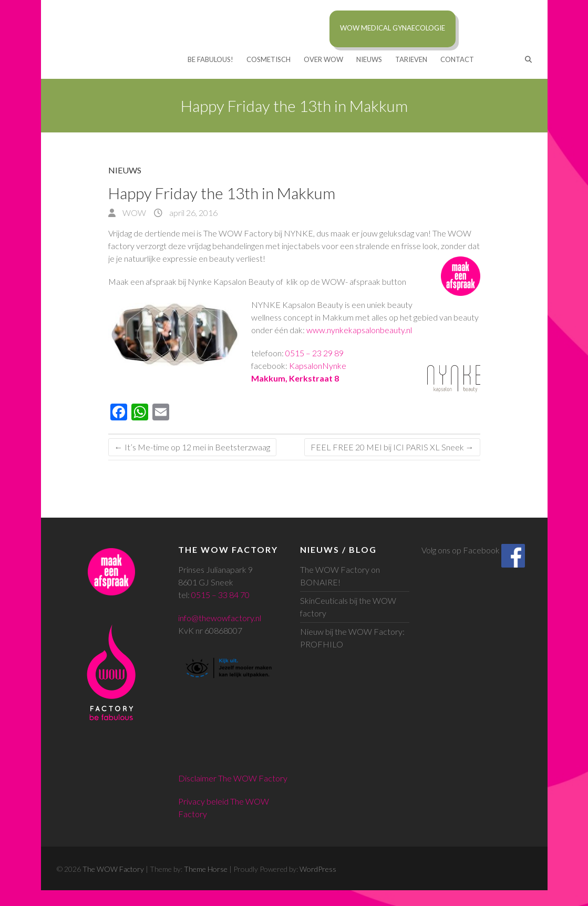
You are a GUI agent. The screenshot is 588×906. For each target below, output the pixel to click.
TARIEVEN (411, 59)
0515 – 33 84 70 (220, 595)
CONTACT (457, 59)
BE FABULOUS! (210, 59)
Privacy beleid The (212, 801)
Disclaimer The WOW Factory (233, 778)
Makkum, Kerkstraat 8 (295, 378)
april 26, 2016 (193, 213)
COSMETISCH (269, 59)
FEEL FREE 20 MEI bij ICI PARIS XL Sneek (392, 447)
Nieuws (369, 59)
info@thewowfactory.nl (220, 618)
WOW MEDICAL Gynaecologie (393, 28)
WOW (133, 213)
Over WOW (323, 59)
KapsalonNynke (318, 366)
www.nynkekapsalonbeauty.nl (359, 330)
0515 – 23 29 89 (314, 353)
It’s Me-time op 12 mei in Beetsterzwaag (192, 447)
